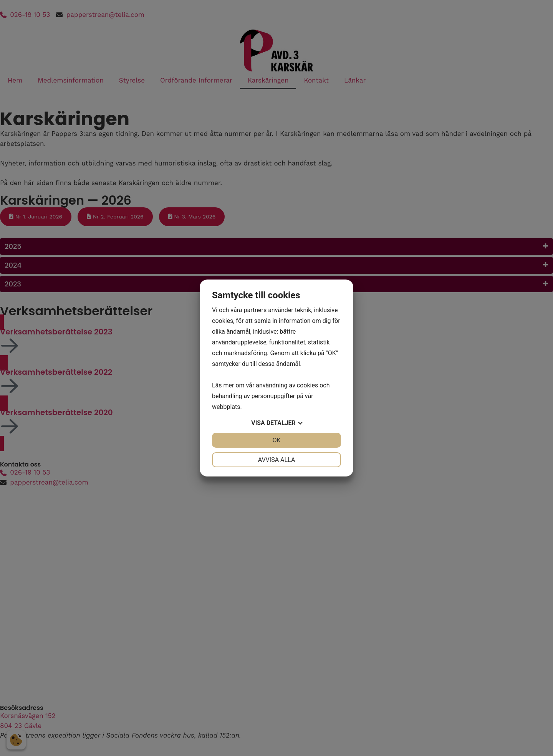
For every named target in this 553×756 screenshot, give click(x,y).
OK (276, 440)
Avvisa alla (277, 460)
